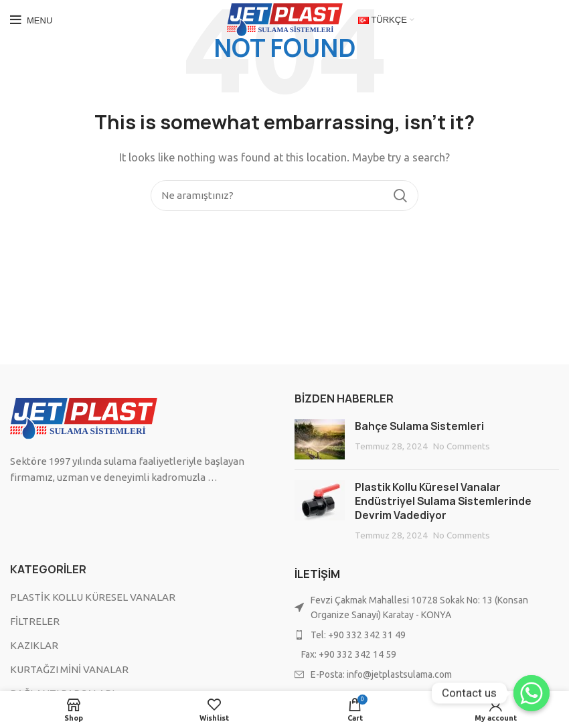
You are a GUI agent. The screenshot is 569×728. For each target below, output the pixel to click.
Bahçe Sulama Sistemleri (419, 426)
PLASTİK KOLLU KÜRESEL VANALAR (93, 597)
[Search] (284, 196)
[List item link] (427, 635)
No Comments (462, 446)
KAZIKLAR (34, 645)
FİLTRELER (35, 621)
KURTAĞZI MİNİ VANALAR (69, 669)
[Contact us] (532, 693)
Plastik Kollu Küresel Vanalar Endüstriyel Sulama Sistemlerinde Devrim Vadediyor (443, 501)
